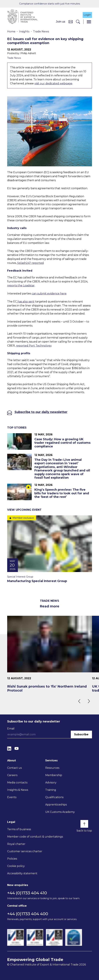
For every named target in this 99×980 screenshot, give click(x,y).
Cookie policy (16, 866)
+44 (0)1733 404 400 (28, 914)
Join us (61, 22)
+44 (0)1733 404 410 (27, 893)
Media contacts (17, 783)
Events (12, 797)
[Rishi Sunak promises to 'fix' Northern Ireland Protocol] (50, 654)
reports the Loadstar (21, 285)
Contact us (14, 768)
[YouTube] (17, 748)
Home (11, 31)
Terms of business (19, 829)
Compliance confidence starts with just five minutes (50, 4)
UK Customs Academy (60, 812)
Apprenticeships (56, 805)
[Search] (78, 22)
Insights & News (18, 790)
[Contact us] (71, 22)
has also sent (26, 302)
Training (51, 790)
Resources (52, 768)
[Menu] (89, 22)
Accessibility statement (22, 873)
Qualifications (54, 797)
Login (87, 15)
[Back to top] (84, 824)
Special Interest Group (20, 577)
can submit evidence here (49, 294)
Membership (54, 775)
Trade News (41, 31)
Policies (12, 859)
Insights (24, 31)
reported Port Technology (34, 346)
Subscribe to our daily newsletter (41, 412)
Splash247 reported (30, 263)
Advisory (51, 783)
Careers (12, 775)
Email (11, 729)
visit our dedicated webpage (53, 83)
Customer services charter (25, 851)
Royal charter (16, 844)
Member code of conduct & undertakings (35, 837)
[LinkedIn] (9, 748)
